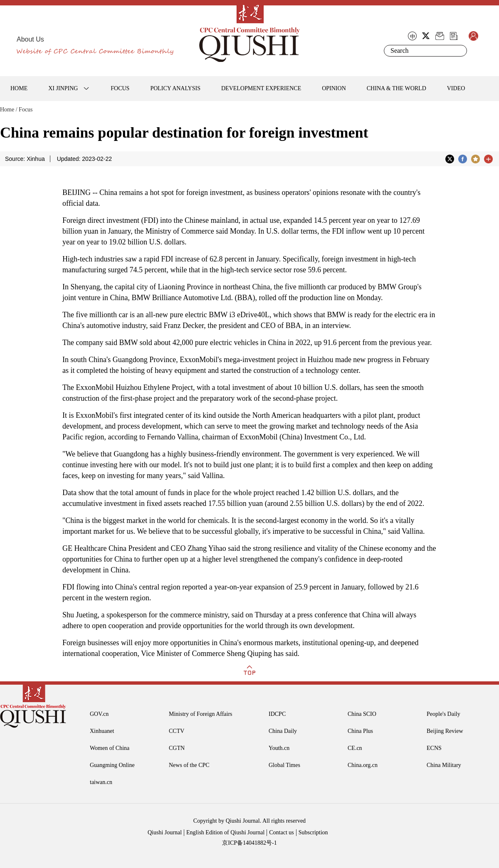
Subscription (313, 832)
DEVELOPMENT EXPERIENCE (261, 88)
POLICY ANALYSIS (175, 88)
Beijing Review (445, 731)
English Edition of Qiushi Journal (225, 832)
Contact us (282, 832)
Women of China (110, 748)
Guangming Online (112, 765)
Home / (9, 110)
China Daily (283, 731)
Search (459, 51)
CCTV (177, 731)
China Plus (360, 731)
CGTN (177, 748)
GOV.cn (99, 714)
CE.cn (355, 748)
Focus (26, 110)
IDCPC (277, 714)
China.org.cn (363, 765)
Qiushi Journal (165, 832)
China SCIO (362, 714)
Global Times (284, 765)
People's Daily (443, 714)
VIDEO (456, 88)
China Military (444, 765)
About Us (30, 39)
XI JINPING (63, 88)
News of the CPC (189, 765)
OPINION (334, 88)
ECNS (434, 748)
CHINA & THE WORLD (396, 88)
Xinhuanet (102, 731)
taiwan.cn (101, 782)
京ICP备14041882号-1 (249, 843)
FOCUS (120, 88)
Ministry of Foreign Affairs (201, 714)
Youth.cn (279, 748)
